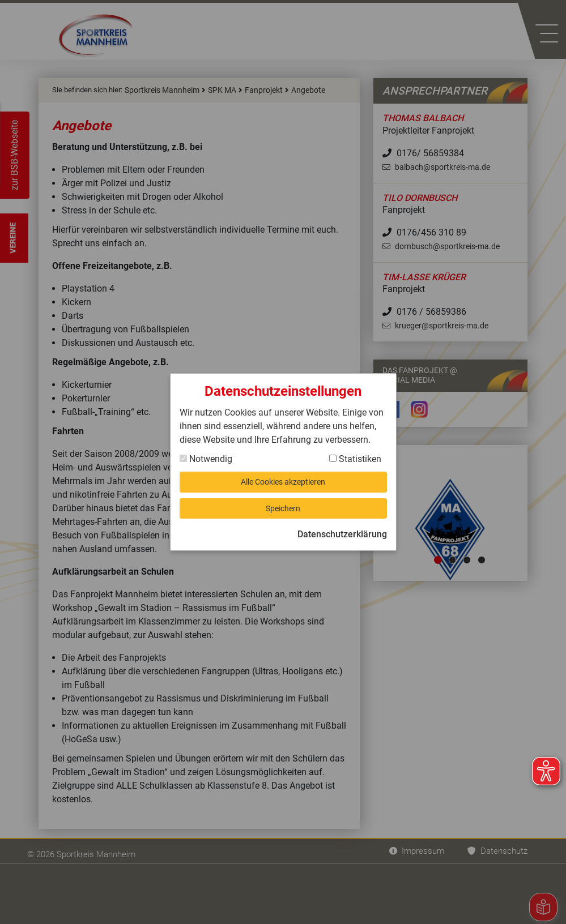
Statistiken (355, 455)
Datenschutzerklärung (342, 538)
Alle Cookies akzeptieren (283, 480)
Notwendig (206, 455)
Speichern (283, 510)
